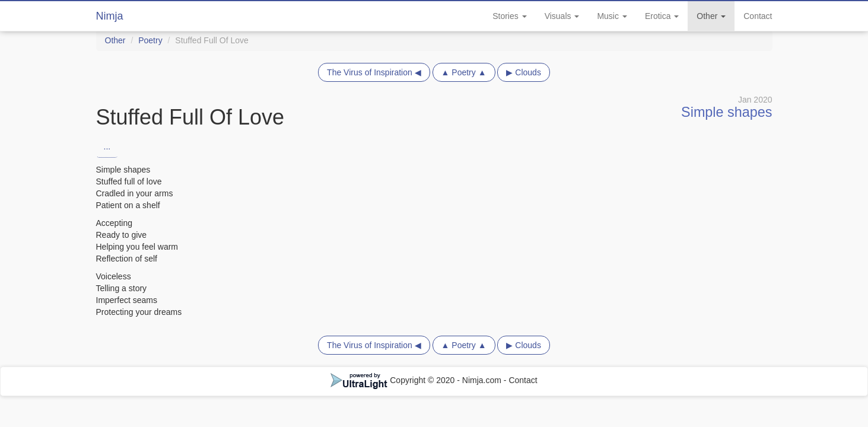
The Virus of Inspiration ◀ (374, 72)
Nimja (110, 16)
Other (711, 16)
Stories (509, 16)
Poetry (150, 40)
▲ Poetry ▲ (464, 72)
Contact (758, 16)
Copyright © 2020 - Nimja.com (417, 380)
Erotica (662, 16)
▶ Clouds (523, 72)
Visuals (562, 16)
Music (612, 16)
